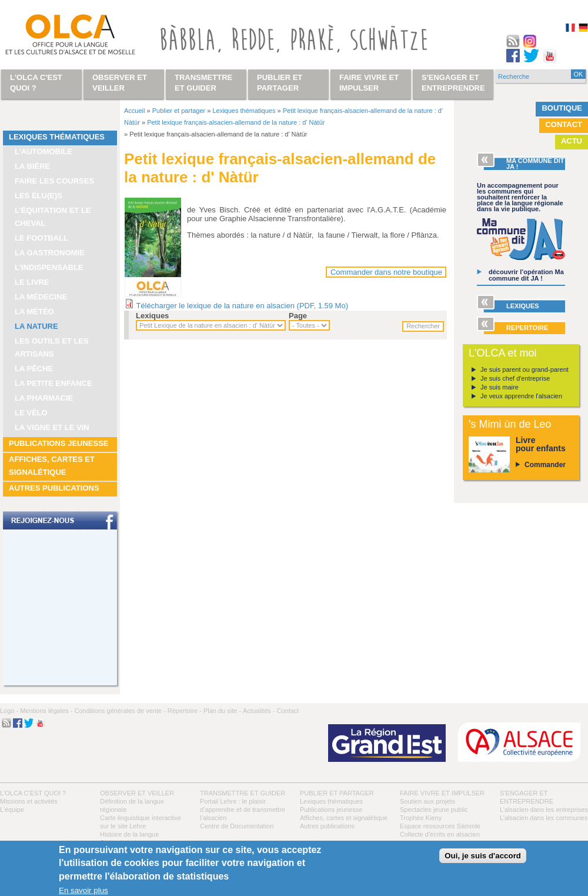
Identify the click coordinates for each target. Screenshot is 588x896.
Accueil (134, 111)
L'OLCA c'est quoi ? (33, 793)
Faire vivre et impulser (442, 793)
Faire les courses (54, 181)
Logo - (9, 711)
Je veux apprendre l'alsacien (521, 396)
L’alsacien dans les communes (544, 818)
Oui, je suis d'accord (483, 856)
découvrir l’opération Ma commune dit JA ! (526, 275)
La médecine (41, 297)
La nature (36, 326)
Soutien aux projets (427, 801)
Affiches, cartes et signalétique (52, 466)
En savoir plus (83, 890)
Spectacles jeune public (434, 810)
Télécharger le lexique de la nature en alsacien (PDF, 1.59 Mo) (242, 306)
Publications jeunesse (59, 443)
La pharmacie (44, 398)
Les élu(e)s (39, 196)
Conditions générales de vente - (120, 711)
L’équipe (12, 810)
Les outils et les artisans (52, 347)
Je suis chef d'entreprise (515, 378)
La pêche (34, 369)
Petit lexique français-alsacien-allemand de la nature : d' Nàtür (236, 122)
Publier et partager (179, 111)
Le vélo (31, 413)
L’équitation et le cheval (53, 217)
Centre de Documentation (237, 826)
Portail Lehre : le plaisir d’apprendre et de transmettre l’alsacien (243, 810)
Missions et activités (29, 801)
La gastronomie (50, 253)
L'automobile (44, 151)
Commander (545, 465)
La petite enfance (54, 383)
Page (298, 316)
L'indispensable (49, 267)
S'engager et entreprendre (453, 83)
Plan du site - (222, 711)
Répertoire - (185, 711)
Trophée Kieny (421, 818)
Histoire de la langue (129, 834)
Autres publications (54, 488)
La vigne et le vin (52, 427)
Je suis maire (500, 387)
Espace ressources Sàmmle (440, 826)
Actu (572, 141)
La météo (34, 312)
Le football (41, 238)
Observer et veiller (137, 793)
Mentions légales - (46, 711)
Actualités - (259, 711)
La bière (32, 166)
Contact (564, 124)
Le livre (32, 282)
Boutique (562, 108)
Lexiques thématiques (57, 137)
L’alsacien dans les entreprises (544, 810)
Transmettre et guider (243, 793)
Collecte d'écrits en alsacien (440, 834)
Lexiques (152, 316)
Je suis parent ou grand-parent (524, 369)
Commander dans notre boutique (386, 272)
